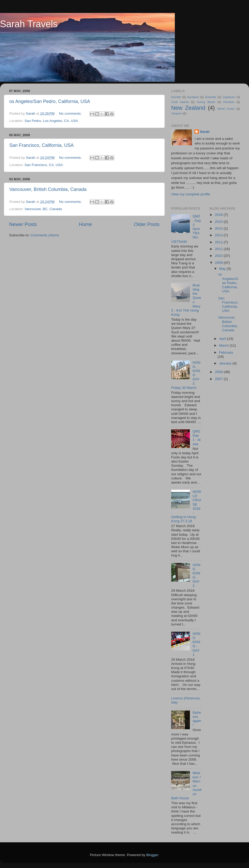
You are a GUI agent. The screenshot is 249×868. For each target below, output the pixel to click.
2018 (219, 215)
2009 (219, 263)
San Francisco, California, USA (41, 145)
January (226, 363)
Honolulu (229, 102)
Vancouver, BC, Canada (43, 209)
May (223, 269)
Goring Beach (206, 102)
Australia (211, 97)
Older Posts (147, 224)
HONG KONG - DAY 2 (196, 575)
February (226, 352)
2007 (219, 379)
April (223, 339)
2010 (219, 256)
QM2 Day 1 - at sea (196, 438)
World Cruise (226, 109)
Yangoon (177, 113)
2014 (219, 228)
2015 (219, 222)
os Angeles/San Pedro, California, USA (50, 101)
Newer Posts (23, 224)
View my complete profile (191, 194)
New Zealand (188, 108)
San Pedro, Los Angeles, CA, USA (51, 121)
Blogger (152, 855)
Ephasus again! (197, 719)
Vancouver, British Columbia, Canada (48, 189)
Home (85, 224)
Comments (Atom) (45, 235)
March (224, 345)
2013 (219, 235)
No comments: (71, 113)
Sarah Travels (29, 24)
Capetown (229, 97)
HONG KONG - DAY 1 (196, 644)
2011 (219, 249)
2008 (219, 372)
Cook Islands (180, 102)
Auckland (193, 97)
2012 (219, 242)
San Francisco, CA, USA (44, 165)
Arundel (176, 97)
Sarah (205, 132)
